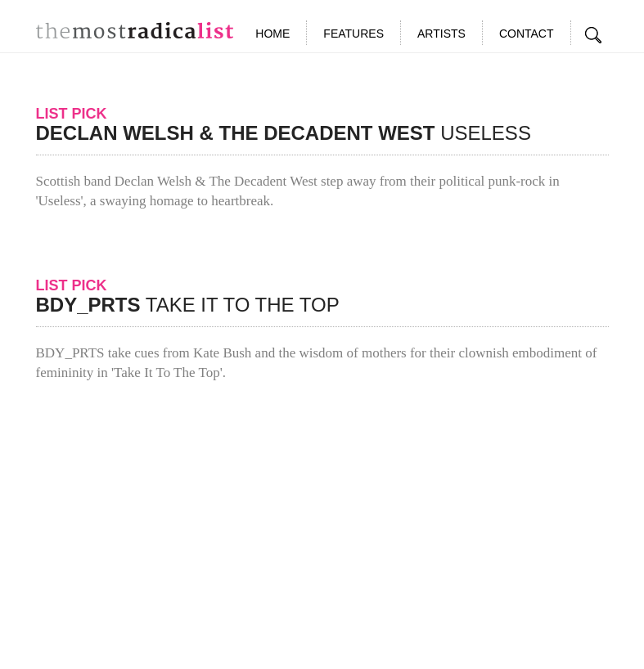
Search (594, 35)
